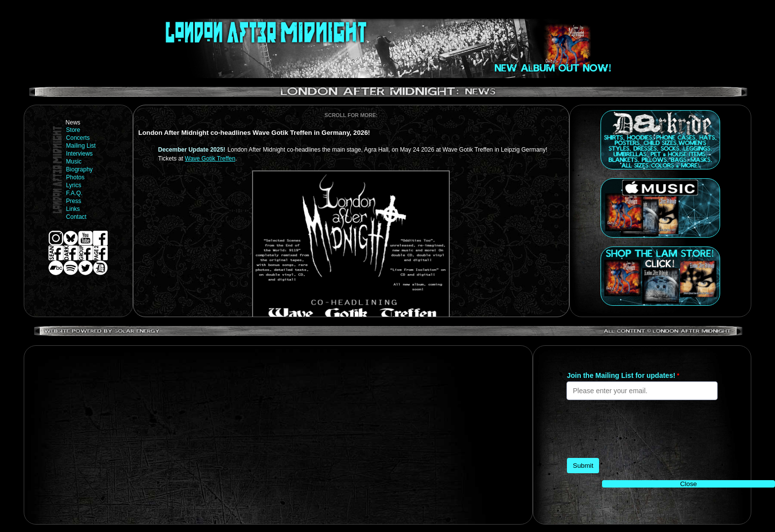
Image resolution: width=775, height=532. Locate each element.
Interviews (80, 154)
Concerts (78, 138)
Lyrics (74, 185)
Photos (75, 177)
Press (74, 201)
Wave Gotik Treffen (210, 159)
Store (73, 130)
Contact (76, 217)
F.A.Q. (74, 193)
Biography (80, 169)
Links (73, 209)
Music (74, 162)
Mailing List (81, 146)
